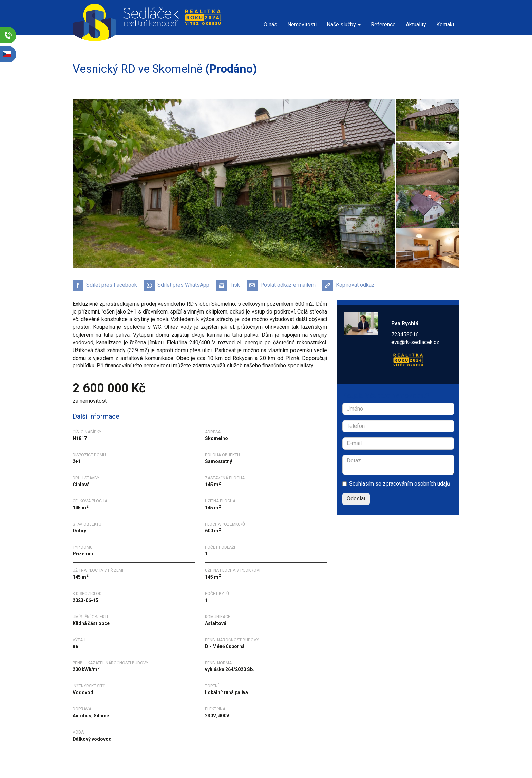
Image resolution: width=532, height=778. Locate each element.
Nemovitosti (302, 25)
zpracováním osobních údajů (416, 484)
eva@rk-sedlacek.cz (415, 342)
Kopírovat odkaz (348, 285)
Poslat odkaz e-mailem (281, 285)
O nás (270, 25)
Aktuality (416, 25)
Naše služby (344, 25)
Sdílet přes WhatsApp (177, 285)
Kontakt (445, 25)
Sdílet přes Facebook (105, 285)
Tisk (228, 285)
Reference (383, 25)
